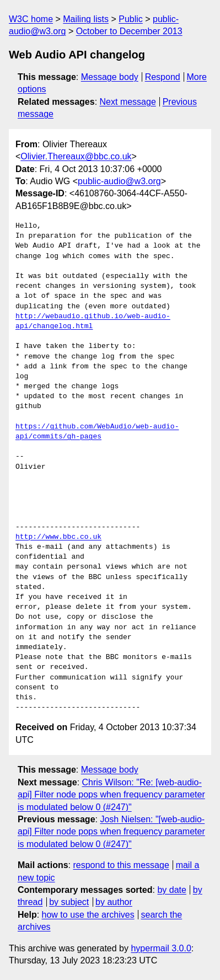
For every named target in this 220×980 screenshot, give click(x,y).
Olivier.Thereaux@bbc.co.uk (76, 156)
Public (131, 19)
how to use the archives (88, 915)
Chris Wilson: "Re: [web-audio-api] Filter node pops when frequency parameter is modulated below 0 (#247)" (111, 795)
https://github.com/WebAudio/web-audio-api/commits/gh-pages (97, 432)
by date (171, 890)
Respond (163, 77)
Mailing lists (86, 19)
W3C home (31, 19)
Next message (128, 102)
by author (114, 902)
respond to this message (121, 865)
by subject (69, 902)
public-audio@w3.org (119, 181)
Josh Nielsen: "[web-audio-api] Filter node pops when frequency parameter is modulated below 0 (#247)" (111, 832)
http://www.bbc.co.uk (58, 537)
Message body (110, 77)
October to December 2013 (129, 31)
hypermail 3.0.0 (161, 948)
